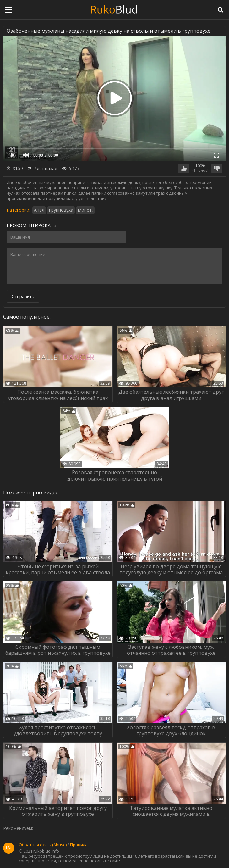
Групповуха (61, 210)
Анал (39, 210)
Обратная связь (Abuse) (43, 845)
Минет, (85, 210)
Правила (79, 845)
